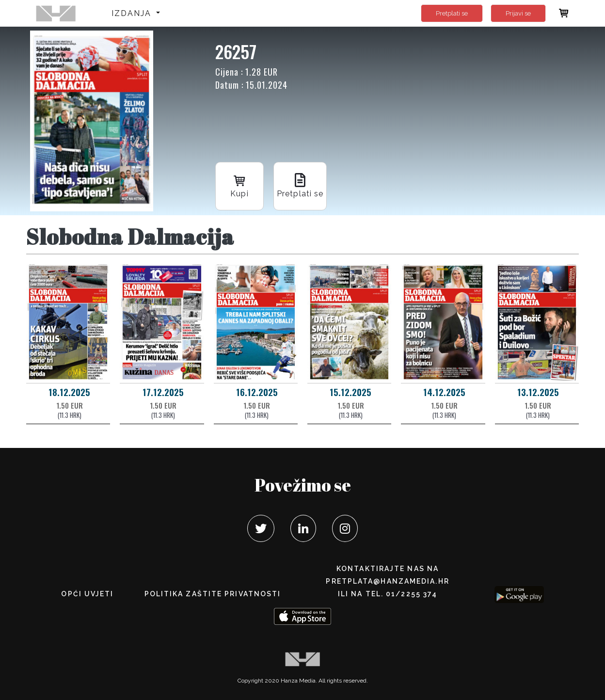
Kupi (239, 185)
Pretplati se (452, 13)
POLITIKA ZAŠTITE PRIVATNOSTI (213, 594)
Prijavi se (518, 13)
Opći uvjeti (87, 594)
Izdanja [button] (133, 13)
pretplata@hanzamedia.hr (387, 581)
